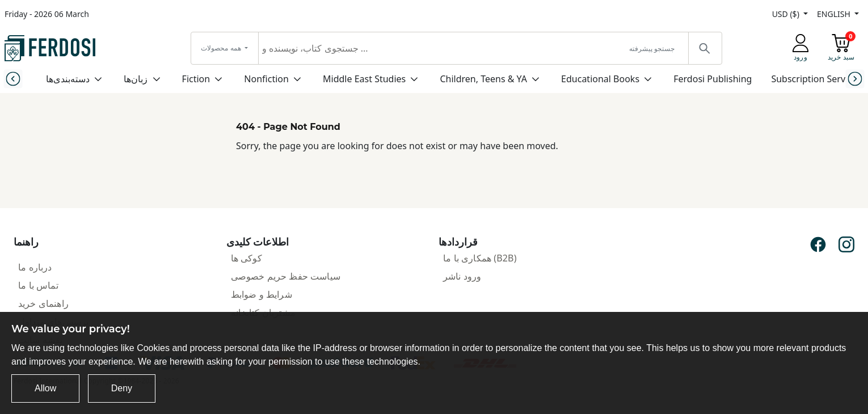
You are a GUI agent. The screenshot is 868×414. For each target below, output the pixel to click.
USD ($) (787, 14)
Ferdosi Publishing (713, 79)
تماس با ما (38, 285)
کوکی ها (247, 258)
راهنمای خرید (43, 303)
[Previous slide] (13, 79)
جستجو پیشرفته (652, 48)
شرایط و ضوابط (262, 294)
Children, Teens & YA (483, 79)
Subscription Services (816, 79)
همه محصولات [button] (222, 48)
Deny (122, 388)
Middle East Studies (364, 79)
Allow (45, 388)
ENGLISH (835, 14)
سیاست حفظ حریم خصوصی (286, 276)
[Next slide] (855, 79)
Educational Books (600, 79)
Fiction (196, 79)
